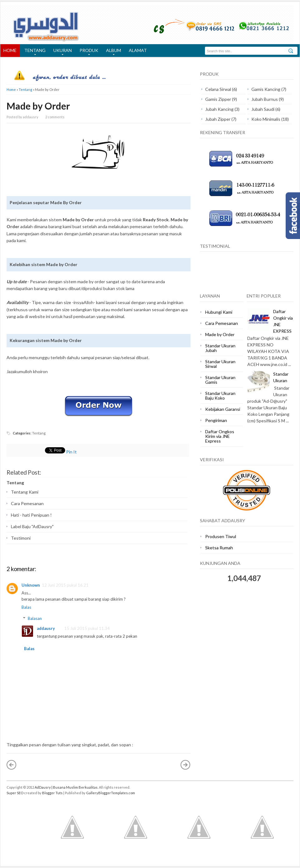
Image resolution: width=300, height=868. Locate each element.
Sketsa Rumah (219, 548)
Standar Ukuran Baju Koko (220, 396)
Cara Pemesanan (27, 503)
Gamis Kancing (266, 89)
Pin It (71, 452)
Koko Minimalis (266, 119)
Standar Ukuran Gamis (220, 380)
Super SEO (15, 793)
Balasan (35, 618)
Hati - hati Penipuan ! (31, 515)
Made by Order (38, 106)
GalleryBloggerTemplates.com (111, 793)
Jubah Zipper (218, 119)
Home (11, 89)
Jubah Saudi (263, 109)
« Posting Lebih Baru (12, 765)
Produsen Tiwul (221, 536)
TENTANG (33, 52)
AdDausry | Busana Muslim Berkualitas (66, 787)
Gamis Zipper (218, 99)
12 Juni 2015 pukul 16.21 (65, 585)
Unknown (31, 585)
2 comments (55, 117)
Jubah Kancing (219, 109)
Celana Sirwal (218, 89)
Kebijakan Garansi (223, 409)
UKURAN (61, 52)
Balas (26, 607)
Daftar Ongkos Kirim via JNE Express (220, 436)
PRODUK (87, 52)
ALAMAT (138, 50)
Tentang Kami (25, 492)
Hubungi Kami (219, 312)
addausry (46, 628)
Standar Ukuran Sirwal (220, 364)
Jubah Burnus (265, 99)
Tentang (25, 89)
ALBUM (112, 52)
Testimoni (21, 538)
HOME (10, 50)
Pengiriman (216, 420)
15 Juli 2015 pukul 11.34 (87, 628)
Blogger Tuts (52, 793)
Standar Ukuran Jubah (220, 348)
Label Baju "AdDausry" (32, 526)
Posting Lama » (186, 765)
